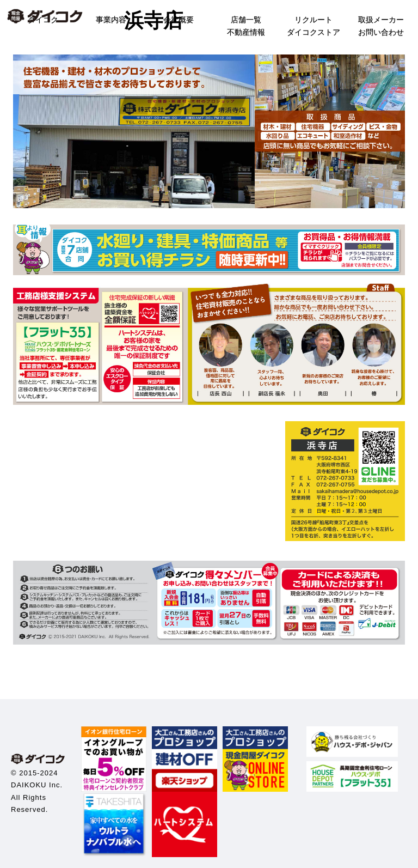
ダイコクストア (313, 32)
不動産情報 (246, 32)
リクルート (313, 20)
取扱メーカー (381, 20)
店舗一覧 (246, 20)
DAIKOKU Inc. (37, 785)
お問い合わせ (381, 32)
